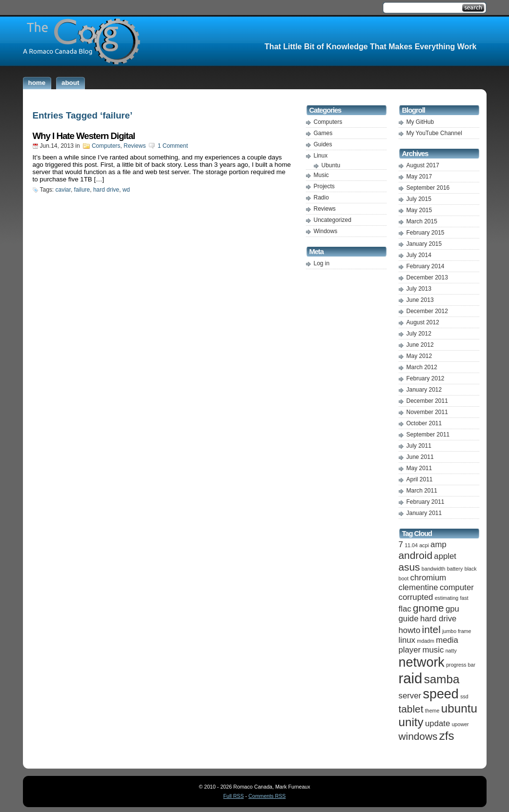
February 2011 (426, 502)
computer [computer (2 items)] (457, 587)
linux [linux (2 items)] (407, 640)
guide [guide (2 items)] (409, 619)
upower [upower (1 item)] (460, 724)
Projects (324, 186)
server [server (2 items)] (410, 696)
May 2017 (419, 177)
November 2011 (427, 412)
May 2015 (419, 210)
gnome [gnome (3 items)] (428, 608)
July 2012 (419, 334)
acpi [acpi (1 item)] (424, 545)
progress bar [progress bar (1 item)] (461, 665)
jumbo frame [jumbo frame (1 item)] (457, 631)
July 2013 (419, 289)
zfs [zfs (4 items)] (447, 736)
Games (323, 133)
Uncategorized (333, 220)
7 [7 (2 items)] (401, 545)
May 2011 (419, 468)
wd (126, 190)
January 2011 (424, 513)
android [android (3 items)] (416, 555)
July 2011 (419, 446)
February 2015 (426, 233)
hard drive (106, 190)
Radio (321, 198)
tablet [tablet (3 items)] (411, 709)
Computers (106, 146)
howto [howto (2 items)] (410, 630)
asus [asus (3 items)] (409, 567)
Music (321, 175)
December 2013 (427, 277)
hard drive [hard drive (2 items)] (438, 619)
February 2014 (426, 266)
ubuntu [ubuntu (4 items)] (459, 708)
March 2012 (422, 367)
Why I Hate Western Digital (84, 136)
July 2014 (419, 255)
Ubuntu (331, 165)
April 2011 (420, 479)
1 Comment (173, 146)
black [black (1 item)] (471, 569)
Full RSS (234, 796)
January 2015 (424, 244)
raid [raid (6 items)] (411, 678)
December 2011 (427, 401)
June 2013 (420, 300)
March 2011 (422, 491)
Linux (321, 156)
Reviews (134, 146)
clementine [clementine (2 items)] (418, 587)
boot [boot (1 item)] (404, 578)
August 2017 (423, 165)
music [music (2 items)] (433, 650)
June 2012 (420, 345)
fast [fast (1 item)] (464, 598)
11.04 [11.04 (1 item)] (411, 545)
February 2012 (426, 378)
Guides (323, 144)
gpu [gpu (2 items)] (452, 609)
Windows (326, 231)
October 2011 (424, 423)
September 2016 (428, 188)
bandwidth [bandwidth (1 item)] (434, 569)
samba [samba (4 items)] (442, 679)
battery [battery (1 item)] (455, 569)
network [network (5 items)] (422, 662)
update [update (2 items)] (438, 723)
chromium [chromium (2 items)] (428, 578)
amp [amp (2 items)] (438, 545)
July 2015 (419, 199)
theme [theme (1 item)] (432, 711)
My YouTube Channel (434, 133)
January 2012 (424, 390)
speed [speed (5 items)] (440, 694)
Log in (322, 263)
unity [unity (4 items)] (411, 722)
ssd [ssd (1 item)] (464, 696)
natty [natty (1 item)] (451, 651)
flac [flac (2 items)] (405, 609)
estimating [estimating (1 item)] (447, 598)
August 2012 (423, 322)
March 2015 (422, 221)
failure (82, 190)
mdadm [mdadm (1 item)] (426, 641)
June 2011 (420, 457)
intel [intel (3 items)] (431, 629)
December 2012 (427, 311)
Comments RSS (267, 796)
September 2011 (428, 435)
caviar (63, 190)
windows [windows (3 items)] (418, 736)
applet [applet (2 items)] (445, 556)
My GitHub (420, 122)
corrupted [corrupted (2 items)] (416, 597)
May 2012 (419, 356)
